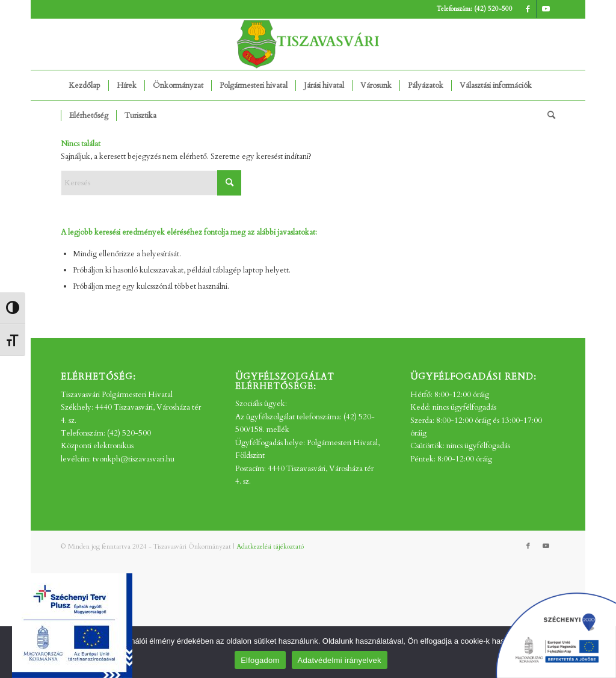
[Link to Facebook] (528, 9)
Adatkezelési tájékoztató (270, 547)
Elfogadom (260, 660)
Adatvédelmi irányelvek (340, 660)
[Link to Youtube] (546, 9)
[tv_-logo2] (308, 44)
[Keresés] (547, 116)
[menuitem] (85, 85)
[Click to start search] (229, 183)
